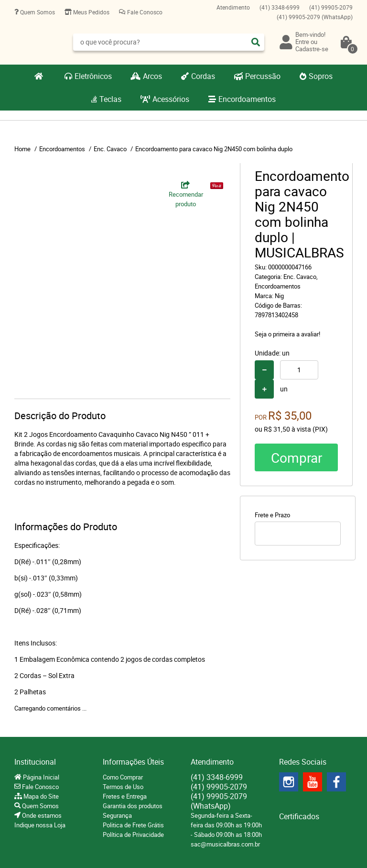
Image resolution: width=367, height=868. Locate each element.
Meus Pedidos (91, 12)
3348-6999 (280, 7)
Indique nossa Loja (40, 825)
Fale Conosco (144, 12)
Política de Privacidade (133, 835)
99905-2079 (331, 7)
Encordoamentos (247, 99)
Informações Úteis (133, 762)
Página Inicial (40, 777)
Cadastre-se (312, 49)
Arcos (152, 76)
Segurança (117, 815)
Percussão (263, 76)
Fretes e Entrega (125, 796)
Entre (302, 42)
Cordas (203, 76)
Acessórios (171, 99)
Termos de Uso (123, 787)
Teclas (110, 99)
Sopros (321, 76)
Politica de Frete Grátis (133, 825)
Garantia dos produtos (133, 806)
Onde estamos (41, 815)
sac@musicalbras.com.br (225, 844)
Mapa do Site (40, 796)
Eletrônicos (93, 76)
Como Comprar (123, 777)
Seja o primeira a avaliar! (287, 334)
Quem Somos (37, 12)
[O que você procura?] (256, 42)
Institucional (35, 762)
